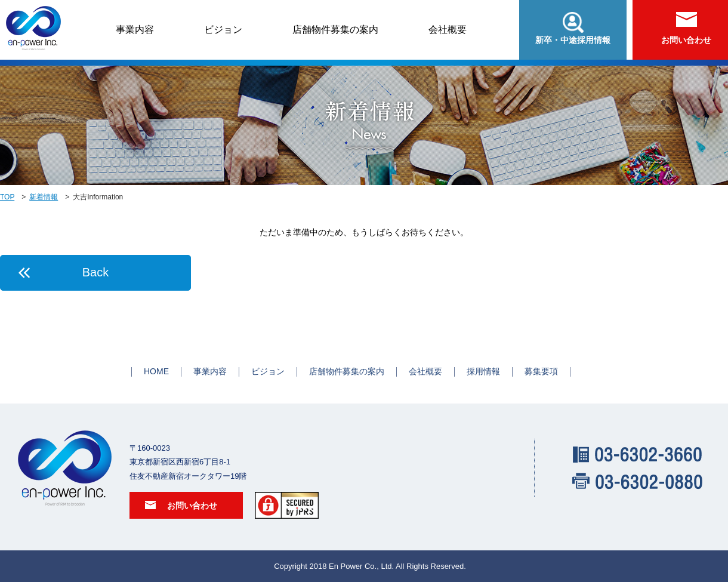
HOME (156, 371)
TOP (7, 197)
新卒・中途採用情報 (573, 28)
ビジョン (223, 30)
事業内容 (135, 30)
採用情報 (483, 371)
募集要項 (541, 371)
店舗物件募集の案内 (335, 30)
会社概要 (448, 30)
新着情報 (44, 197)
